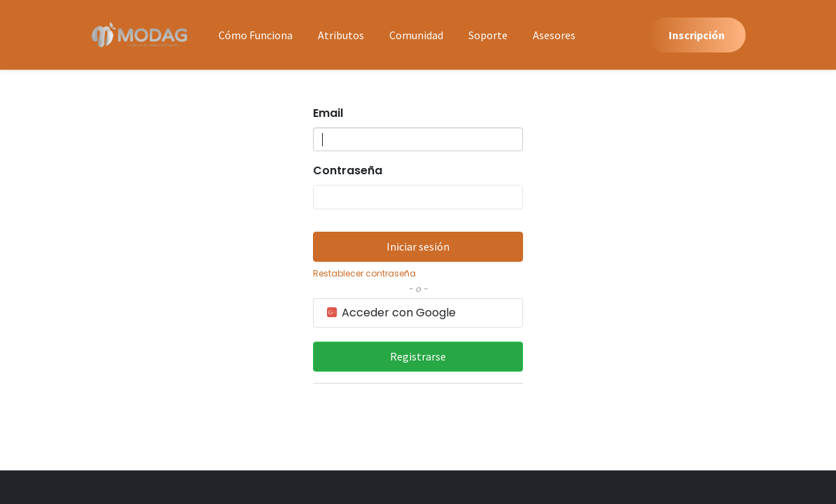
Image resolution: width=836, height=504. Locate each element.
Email (328, 113)
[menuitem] (256, 35)
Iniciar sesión (418, 246)
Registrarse (418, 356)
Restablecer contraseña (364, 273)
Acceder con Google (390, 313)
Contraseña (348, 170)
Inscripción (697, 35)
